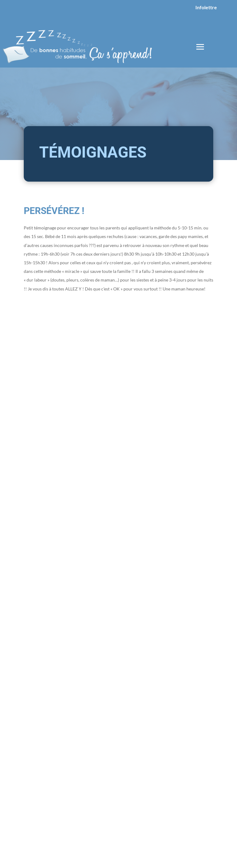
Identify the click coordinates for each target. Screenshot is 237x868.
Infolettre (206, 7)
